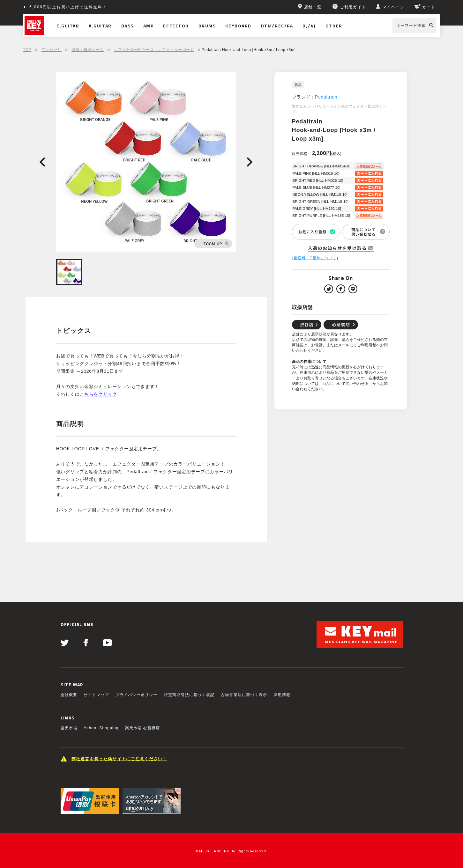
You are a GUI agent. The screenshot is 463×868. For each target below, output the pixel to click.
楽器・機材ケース (88, 50)
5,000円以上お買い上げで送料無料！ (68, 7)
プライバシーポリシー (137, 695)
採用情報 (282, 695)
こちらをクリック (98, 394)
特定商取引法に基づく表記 (189, 695)
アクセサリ (52, 50)
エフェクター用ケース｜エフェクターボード (154, 50)
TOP (27, 50)
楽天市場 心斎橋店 (143, 728)
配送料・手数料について (315, 258)
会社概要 (69, 695)
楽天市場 (69, 728)
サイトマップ (96, 695)
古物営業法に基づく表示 (244, 695)
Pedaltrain (326, 97)
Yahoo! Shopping (101, 728)
